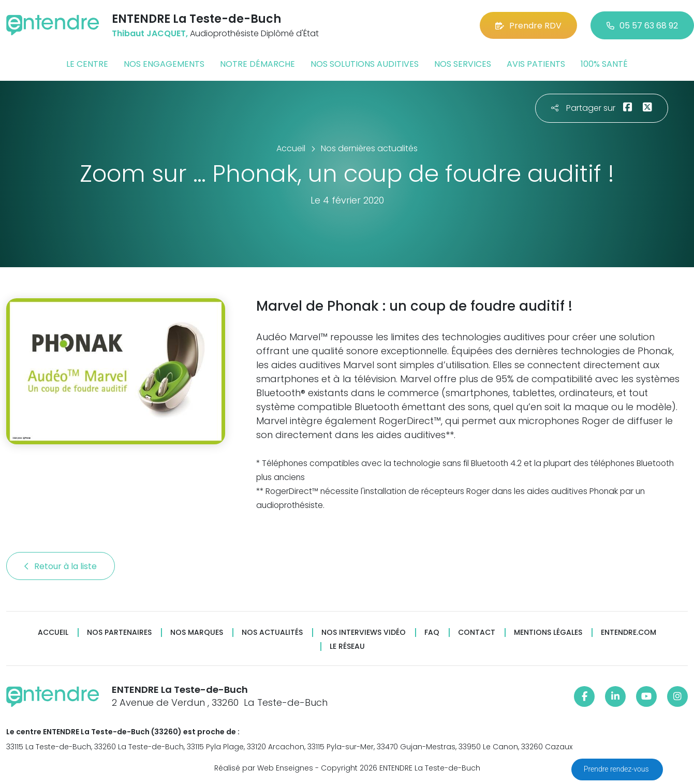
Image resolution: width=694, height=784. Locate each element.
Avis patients (536, 64)
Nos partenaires (119, 633)
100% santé (604, 64)
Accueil (53, 633)
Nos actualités (272, 633)
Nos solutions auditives (365, 64)
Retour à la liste (61, 566)
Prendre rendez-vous (617, 769)
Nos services (463, 64)
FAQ (432, 633)
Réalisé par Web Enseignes (264, 768)
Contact (477, 633)
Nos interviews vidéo (364, 633)
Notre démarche (257, 64)
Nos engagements (164, 64)
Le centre (87, 64)
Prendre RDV (528, 26)
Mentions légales (548, 633)
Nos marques (197, 633)
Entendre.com (629, 633)
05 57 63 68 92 (642, 26)
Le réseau (347, 647)
